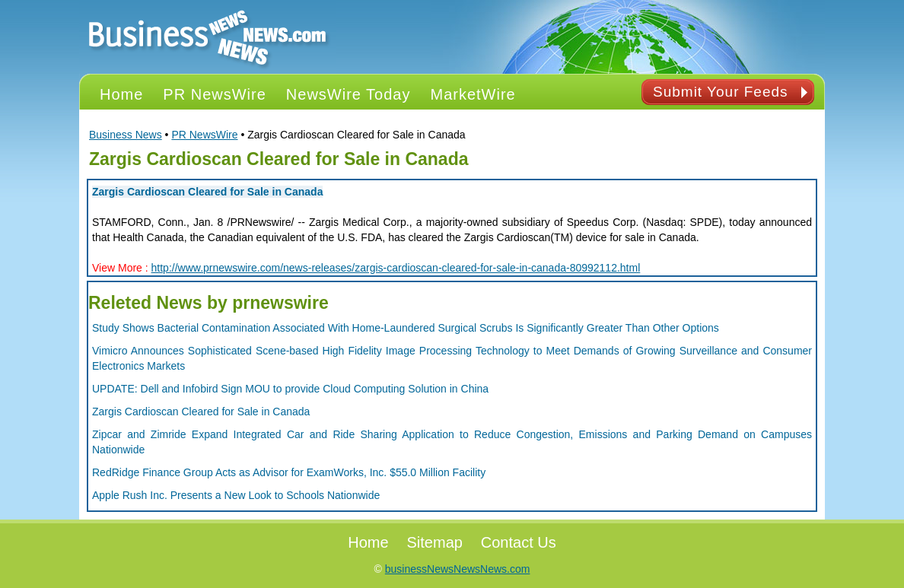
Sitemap (435, 542)
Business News (126, 135)
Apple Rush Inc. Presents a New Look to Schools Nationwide (236, 495)
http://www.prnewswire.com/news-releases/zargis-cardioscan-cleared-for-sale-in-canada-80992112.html (396, 268)
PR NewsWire (204, 135)
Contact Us (519, 542)
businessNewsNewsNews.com (458, 569)
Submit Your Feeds (721, 92)
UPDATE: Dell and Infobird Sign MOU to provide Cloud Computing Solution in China (290, 389)
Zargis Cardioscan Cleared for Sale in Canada (207, 192)
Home (368, 542)
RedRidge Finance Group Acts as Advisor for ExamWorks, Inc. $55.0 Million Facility (289, 472)
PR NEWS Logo (208, 37)
